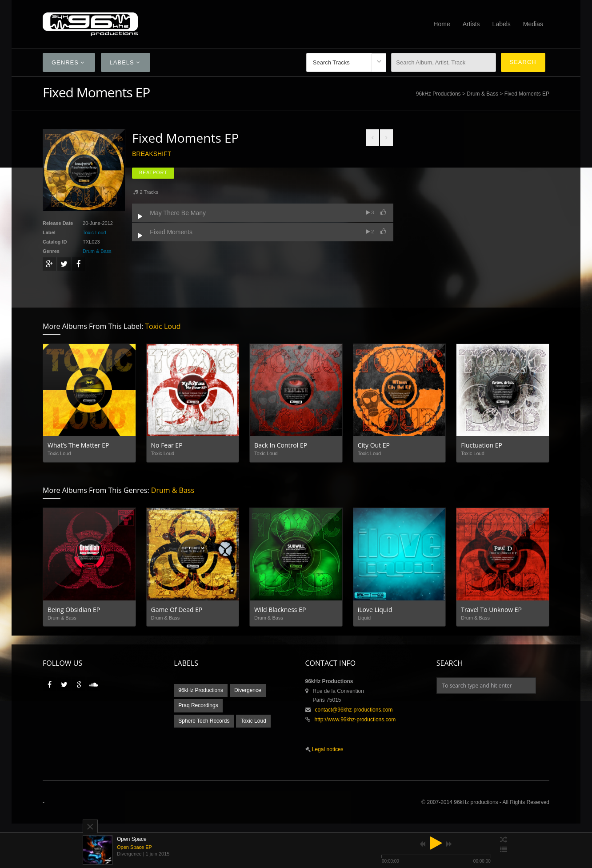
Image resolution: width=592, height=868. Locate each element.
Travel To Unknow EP (491, 610)
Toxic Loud (94, 232)
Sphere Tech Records (204, 721)
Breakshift (152, 154)
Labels (502, 24)
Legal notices (327, 749)
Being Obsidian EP (74, 610)
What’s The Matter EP (78, 445)
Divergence (248, 690)
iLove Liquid (375, 610)
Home (442, 24)
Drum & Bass (482, 94)
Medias (533, 24)
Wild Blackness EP (280, 610)
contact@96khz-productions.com (354, 710)
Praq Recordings (198, 705)
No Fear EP (167, 445)
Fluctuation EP (482, 445)
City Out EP (374, 445)
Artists (471, 24)
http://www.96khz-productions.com (355, 720)
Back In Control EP (281, 445)
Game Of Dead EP (177, 610)
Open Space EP (134, 847)
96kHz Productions (438, 94)
